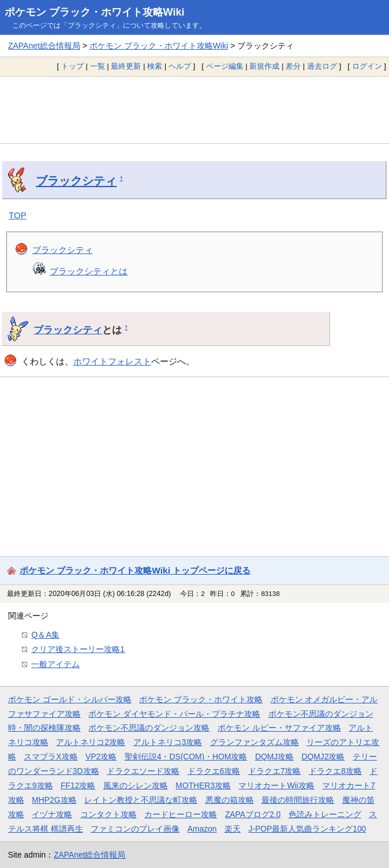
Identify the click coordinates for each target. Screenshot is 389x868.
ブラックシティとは (89, 271)
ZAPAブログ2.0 (253, 814)
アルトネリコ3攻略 (168, 742)
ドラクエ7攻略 (275, 771)
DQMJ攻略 (274, 757)
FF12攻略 (78, 785)
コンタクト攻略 (109, 814)
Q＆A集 (45, 635)
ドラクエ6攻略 (214, 771)
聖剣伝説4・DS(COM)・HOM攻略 (186, 757)
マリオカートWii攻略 (276, 785)
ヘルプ (180, 66)
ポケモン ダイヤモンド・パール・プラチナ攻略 (174, 714)
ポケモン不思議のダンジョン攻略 (149, 728)
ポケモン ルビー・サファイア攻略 (279, 728)
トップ (72, 66)
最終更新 (126, 66)
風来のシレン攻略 (136, 785)
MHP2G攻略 (54, 800)
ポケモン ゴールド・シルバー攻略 (70, 699)
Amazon (202, 829)
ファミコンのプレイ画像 (135, 829)
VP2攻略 (101, 757)
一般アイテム (55, 664)
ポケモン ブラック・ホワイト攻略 (201, 699)
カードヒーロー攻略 (181, 814)
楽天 (233, 829)
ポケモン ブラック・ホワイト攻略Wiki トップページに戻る (135, 570)
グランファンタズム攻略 (255, 742)
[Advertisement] (194, 110)
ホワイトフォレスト (112, 361)
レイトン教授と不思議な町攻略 (141, 800)
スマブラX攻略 (51, 757)
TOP (18, 215)
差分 (293, 66)
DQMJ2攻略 (323, 757)
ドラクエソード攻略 (143, 771)
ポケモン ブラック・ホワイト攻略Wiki (95, 12)
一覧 (98, 66)
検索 (155, 66)
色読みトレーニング (325, 814)
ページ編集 (225, 66)
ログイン (367, 66)
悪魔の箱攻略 (230, 800)
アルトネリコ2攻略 (91, 742)
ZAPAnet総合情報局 (44, 46)
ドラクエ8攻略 (335, 771)
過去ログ (322, 66)
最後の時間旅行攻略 (298, 800)
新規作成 (264, 66)
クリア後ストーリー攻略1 (78, 649)
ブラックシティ (76, 181)
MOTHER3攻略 (203, 785)
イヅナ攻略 (52, 814)
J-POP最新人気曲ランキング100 (307, 829)
